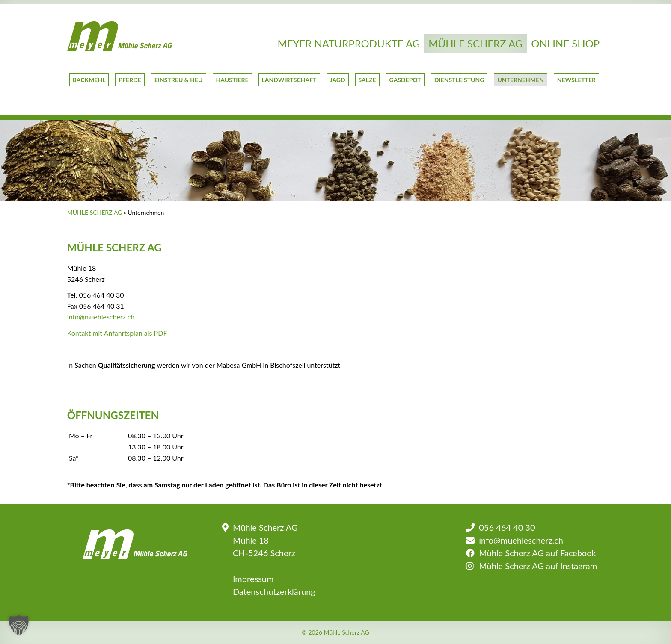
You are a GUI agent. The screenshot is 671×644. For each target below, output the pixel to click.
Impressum (253, 579)
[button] (19, 625)
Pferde (130, 80)
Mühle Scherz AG (475, 43)
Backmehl (89, 80)
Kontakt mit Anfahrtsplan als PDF (117, 333)
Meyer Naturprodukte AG (349, 43)
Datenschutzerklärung (274, 591)
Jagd (338, 80)
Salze (367, 80)
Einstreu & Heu (179, 80)
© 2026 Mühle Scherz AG (335, 632)
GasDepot (405, 80)
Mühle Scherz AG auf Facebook (537, 553)
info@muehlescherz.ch (101, 317)
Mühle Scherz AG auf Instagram (538, 566)
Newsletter (576, 80)
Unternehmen (520, 80)
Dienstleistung (459, 80)
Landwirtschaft (289, 80)
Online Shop (565, 43)
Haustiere (232, 80)
